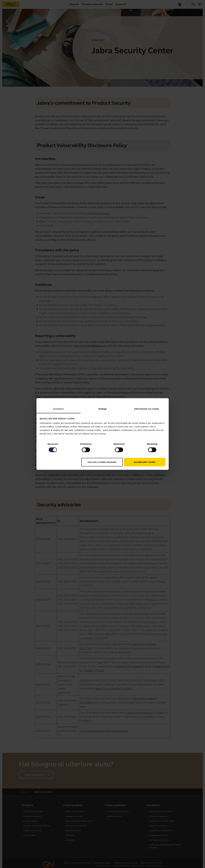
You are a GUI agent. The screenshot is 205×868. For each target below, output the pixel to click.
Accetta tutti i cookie (145, 462)
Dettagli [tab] (103, 409)
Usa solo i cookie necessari (102, 462)
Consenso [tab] (58, 409)
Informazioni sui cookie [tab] (147, 409)
